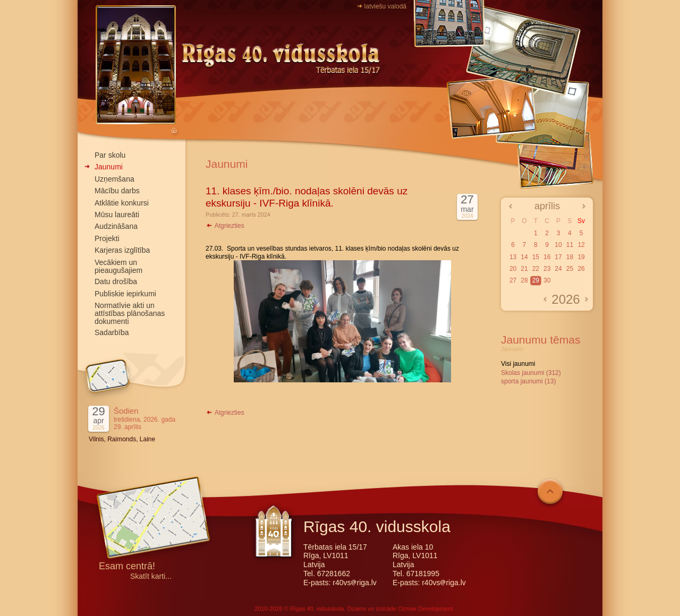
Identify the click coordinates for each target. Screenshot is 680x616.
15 (536, 257)
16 (547, 257)
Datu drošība (116, 281)
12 (581, 245)
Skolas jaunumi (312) (531, 373)
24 (558, 269)
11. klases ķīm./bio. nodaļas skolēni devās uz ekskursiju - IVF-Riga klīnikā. (307, 197)
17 (558, 257)
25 (570, 269)
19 (581, 257)
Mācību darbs (117, 191)
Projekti (107, 238)
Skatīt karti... (151, 576)
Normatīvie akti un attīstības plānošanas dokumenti (130, 313)
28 (524, 280)
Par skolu (110, 155)
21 (524, 269)
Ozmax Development (425, 609)
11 (570, 245)
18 (570, 257)
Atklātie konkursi (122, 203)
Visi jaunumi (518, 364)
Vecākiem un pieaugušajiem (118, 266)
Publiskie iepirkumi (125, 294)
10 (558, 245)
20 (513, 269)
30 (547, 280)
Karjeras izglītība (122, 250)
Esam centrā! (127, 567)
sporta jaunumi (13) (528, 381)
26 (581, 269)
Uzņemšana (114, 179)
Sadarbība (112, 332)
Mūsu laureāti (117, 215)
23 (547, 269)
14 (524, 257)
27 (513, 280)
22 (536, 269)
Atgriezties (225, 226)
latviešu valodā (385, 6)
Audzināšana (116, 226)
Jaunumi (109, 167)
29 (536, 280)
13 (513, 257)
